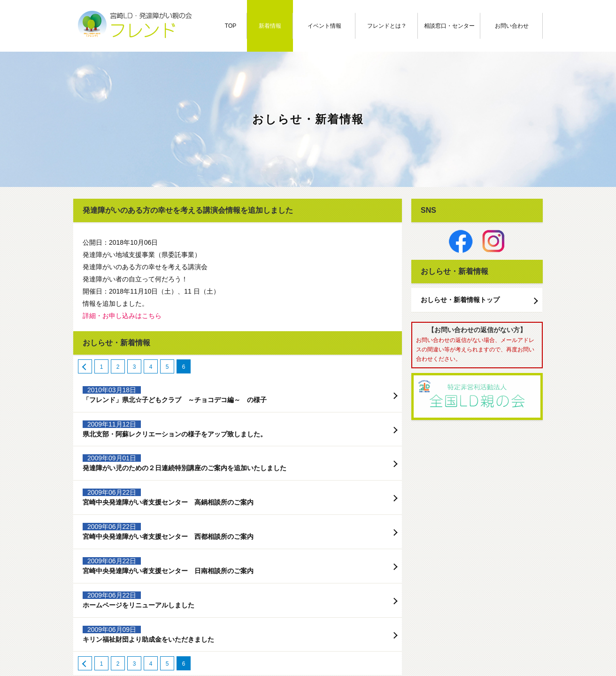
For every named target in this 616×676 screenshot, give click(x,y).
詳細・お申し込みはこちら (122, 316)
